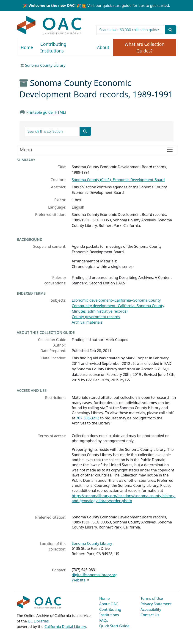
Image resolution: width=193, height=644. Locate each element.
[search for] (131, 30)
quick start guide (117, 6)
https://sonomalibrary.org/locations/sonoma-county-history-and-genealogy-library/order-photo (124, 498)
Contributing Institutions (53, 48)
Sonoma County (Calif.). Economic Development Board (118, 180)
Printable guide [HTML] (46, 112)
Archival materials (87, 322)
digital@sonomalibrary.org (95, 575)
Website (79, 580)
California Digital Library (65, 627)
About (103, 47)
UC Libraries (38, 621)
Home (27, 47)
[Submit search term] (171, 30)
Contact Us (150, 615)
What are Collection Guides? (145, 48)
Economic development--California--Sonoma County (116, 300)
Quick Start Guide (114, 626)
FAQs (104, 620)
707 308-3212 (88, 418)
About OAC (109, 604)
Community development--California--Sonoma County (118, 306)
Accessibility (151, 609)
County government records (96, 317)
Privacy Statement (156, 604)
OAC (49, 25)
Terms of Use (152, 598)
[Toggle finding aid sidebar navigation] (96, 150)
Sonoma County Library (45, 65)
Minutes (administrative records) (100, 311)
